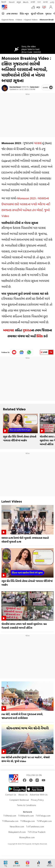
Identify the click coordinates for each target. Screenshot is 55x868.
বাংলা (39, 2)
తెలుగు (26, 2)
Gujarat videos (31, 20)
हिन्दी (4, 2)
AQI (38, 7)
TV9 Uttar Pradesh (37, 832)
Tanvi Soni (34, 87)
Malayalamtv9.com (17, 832)
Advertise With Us (39, 795)
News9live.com (17, 827)
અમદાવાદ (9, 330)
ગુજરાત (48, 14)
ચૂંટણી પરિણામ (37, 14)
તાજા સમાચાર (12, 14)
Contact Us (11, 795)
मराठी (33, 2)
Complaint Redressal (19, 800)
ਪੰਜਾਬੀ (45, 2)
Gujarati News (8, 20)
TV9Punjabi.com (44, 821)
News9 (12, 2)
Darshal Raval (15, 87)
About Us (23, 795)
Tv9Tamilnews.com (35, 827)
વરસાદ (38, 143)
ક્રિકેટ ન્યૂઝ (24, 14)
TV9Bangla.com (27, 821)
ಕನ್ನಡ (19, 2)
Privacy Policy (37, 800)
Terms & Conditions (26, 805)
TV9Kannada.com (10, 821)
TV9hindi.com (10, 816)
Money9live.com (27, 837)
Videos (19, 20)
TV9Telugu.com (43, 816)
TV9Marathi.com (26, 816)
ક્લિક (40, 336)
